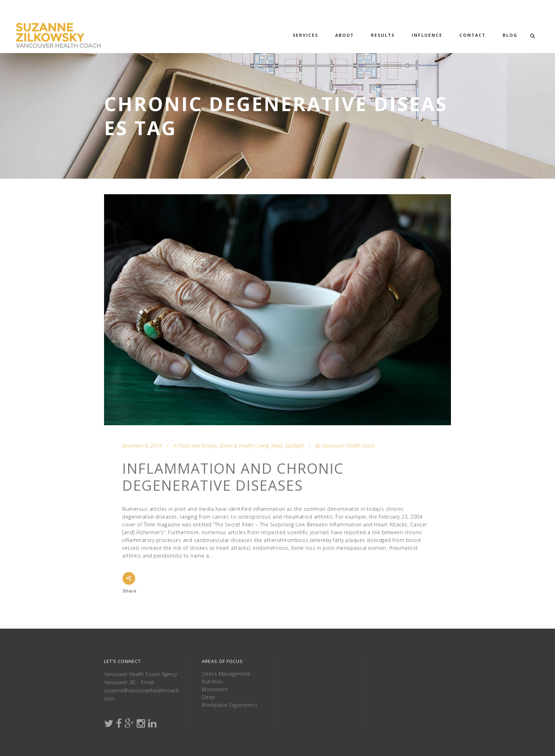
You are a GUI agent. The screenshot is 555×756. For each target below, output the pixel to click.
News (277, 446)
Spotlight (294, 446)
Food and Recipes (198, 446)
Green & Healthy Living (244, 446)
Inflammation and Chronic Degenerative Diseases (233, 477)
